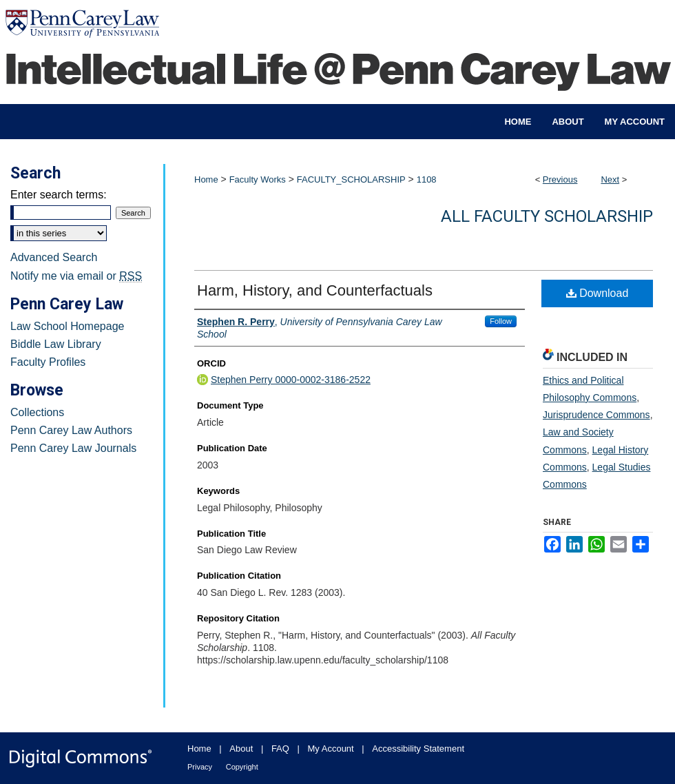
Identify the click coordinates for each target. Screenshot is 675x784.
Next (610, 179)
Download (598, 293)
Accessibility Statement (418, 749)
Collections (37, 412)
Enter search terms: (59, 195)
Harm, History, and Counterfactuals (315, 290)
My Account (331, 749)
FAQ (280, 749)
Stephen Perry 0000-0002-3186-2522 (291, 380)
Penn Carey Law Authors (71, 430)
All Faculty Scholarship (547, 216)
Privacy (200, 767)
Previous (560, 179)
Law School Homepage (67, 326)
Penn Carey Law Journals (73, 448)
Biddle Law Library (56, 344)
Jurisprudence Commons (596, 415)
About (241, 749)
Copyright (242, 767)
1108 (427, 179)
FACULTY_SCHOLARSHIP (351, 179)
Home (206, 179)
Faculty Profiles (48, 362)
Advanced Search (54, 257)
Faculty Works (258, 179)
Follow (501, 321)
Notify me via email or (76, 276)
